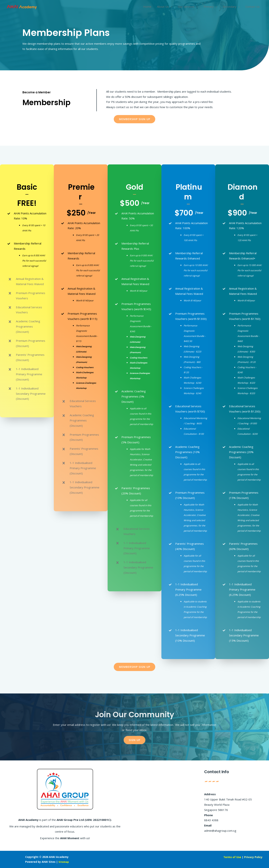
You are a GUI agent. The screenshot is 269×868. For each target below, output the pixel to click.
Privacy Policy (253, 857)
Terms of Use (231, 857)
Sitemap (64, 862)
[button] (135, 119)
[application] (171, 8)
